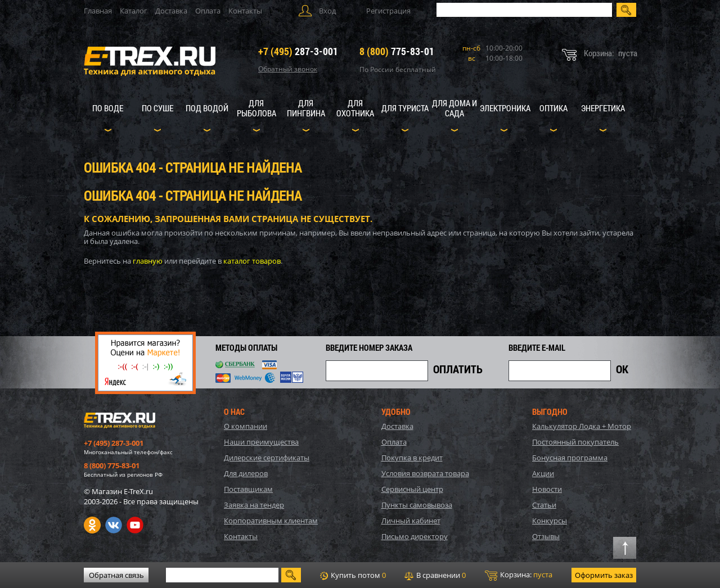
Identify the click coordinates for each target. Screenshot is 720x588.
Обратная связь (116, 575)
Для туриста (405, 108)
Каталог (134, 11)
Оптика (553, 108)
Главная (98, 11)
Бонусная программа (570, 458)
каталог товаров (252, 261)
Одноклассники (92, 525)
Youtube (135, 525)
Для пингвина (306, 108)
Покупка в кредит (412, 458)
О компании (246, 426)
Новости (547, 489)
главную (148, 261)
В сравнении (435, 575)
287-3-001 (298, 51)
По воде (108, 108)
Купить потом (353, 575)
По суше (157, 108)
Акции (543, 473)
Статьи (544, 505)
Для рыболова (256, 108)
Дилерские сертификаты (267, 458)
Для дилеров (246, 473)
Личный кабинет (411, 521)
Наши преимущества (261, 442)
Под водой (207, 108)
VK (114, 525)
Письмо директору (415, 536)
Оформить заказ (604, 575)
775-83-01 (397, 51)
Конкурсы (550, 521)
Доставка (171, 11)
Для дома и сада (454, 108)
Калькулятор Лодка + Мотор (582, 426)
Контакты (245, 11)
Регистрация (388, 11)
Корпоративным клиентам (271, 521)
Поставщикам (248, 489)
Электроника (505, 108)
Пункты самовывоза (417, 505)
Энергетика (603, 108)
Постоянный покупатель (575, 442)
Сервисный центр (412, 489)
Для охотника (355, 108)
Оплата (208, 11)
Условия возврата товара (425, 473)
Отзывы (546, 536)
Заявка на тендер (254, 505)
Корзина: (519, 575)
